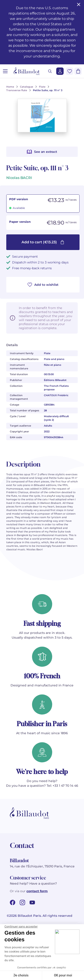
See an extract (42, 152)
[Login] (60, 71)
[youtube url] (32, 902)
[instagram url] (22, 902)
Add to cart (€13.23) (43, 242)
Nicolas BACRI (19, 178)
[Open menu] (5, 71)
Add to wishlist (43, 285)
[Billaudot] (27, 71)
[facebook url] (13, 902)
